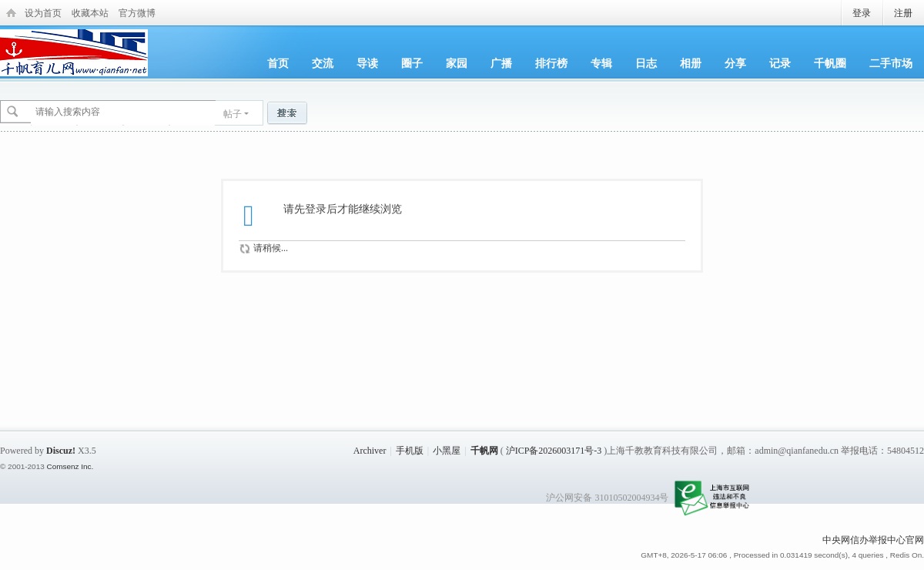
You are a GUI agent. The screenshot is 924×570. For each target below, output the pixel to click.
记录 (780, 63)
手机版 (410, 451)
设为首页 (43, 13)
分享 (735, 63)
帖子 (233, 114)
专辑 (601, 63)
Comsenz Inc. (70, 466)
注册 (903, 13)
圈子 (412, 63)
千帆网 (484, 451)
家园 (457, 63)
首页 (278, 63)
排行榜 (551, 63)
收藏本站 (90, 13)
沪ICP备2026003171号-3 (554, 451)
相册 (691, 63)
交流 (323, 63)
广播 (501, 63)
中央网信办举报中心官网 (873, 540)
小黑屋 (447, 451)
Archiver (370, 451)
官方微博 (137, 13)
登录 (862, 13)
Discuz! (61, 451)
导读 (367, 63)
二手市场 (891, 63)
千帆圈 (830, 63)
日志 (646, 63)
